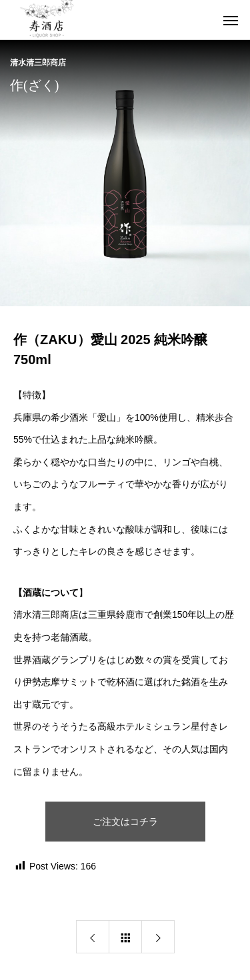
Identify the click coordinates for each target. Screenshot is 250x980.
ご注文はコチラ (125, 822)
